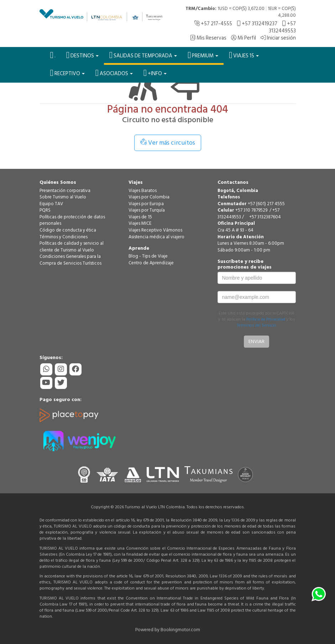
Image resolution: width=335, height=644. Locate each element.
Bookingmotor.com (180, 630)
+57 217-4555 (213, 24)
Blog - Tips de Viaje (148, 256)
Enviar (257, 341)
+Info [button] (155, 73)
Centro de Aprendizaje (151, 263)
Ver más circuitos (168, 143)
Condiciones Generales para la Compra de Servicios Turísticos (70, 260)
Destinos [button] (82, 55)
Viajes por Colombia (149, 197)
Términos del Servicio (257, 325)
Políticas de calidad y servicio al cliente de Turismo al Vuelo (72, 247)
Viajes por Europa (146, 204)
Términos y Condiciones (64, 237)
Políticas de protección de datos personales (72, 220)
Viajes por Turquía (147, 210)
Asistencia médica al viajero (156, 237)
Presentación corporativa (65, 191)
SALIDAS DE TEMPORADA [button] (143, 55)
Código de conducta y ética (68, 230)
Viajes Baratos (143, 191)
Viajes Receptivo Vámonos (155, 230)
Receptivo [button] (67, 73)
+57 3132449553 (282, 27)
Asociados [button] (114, 73)
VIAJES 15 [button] (244, 55)
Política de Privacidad (266, 319)
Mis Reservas (208, 38)
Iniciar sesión (278, 38)
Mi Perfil (244, 38)
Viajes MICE (140, 223)
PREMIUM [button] (203, 55)
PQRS (45, 210)
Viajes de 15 (140, 217)
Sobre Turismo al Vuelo (63, 197)
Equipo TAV (51, 204)
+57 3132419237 (257, 24)
